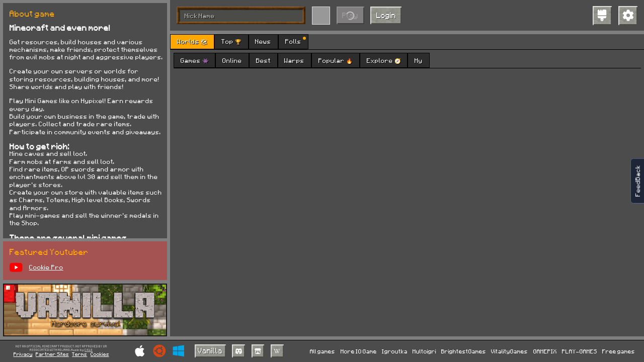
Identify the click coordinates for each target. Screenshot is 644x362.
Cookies (100, 354)
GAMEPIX (545, 351)
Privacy (23, 354)
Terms (79, 354)
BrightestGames (464, 351)
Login (386, 15)
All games (323, 351)
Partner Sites (52, 354)
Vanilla (210, 350)
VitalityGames (509, 351)
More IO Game (359, 351)
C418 (89, 350)
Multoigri (424, 351)
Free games (619, 351)
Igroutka (395, 351)
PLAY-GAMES (580, 351)
